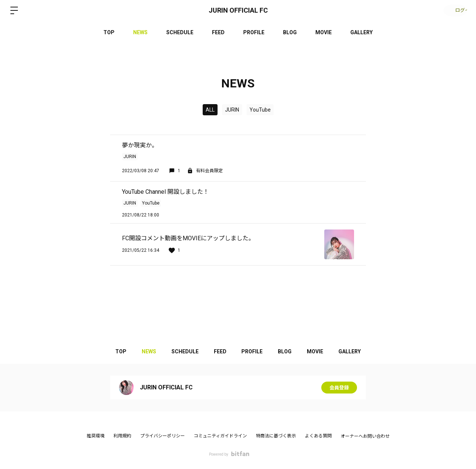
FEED (218, 32)
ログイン (454, 10)
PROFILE (254, 32)
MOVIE (324, 32)
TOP (109, 32)
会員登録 (339, 388)
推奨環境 (96, 436)
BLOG (290, 32)
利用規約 (122, 436)
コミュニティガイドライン (220, 436)
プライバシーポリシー (163, 436)
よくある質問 (318, 436)
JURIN (232, 110)
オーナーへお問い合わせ (365, 436)
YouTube (260, 110)
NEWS (140, 32)
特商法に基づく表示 (276, 436)
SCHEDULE (180, 32)
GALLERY (361, 32)
